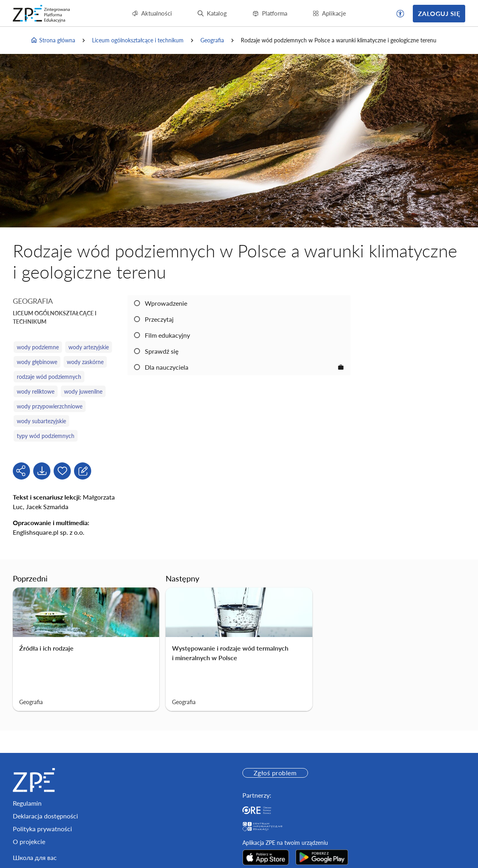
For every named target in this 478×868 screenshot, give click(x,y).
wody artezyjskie (89, 347)
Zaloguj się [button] (439, 13)
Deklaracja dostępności (45, 816)
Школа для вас (35, 857)
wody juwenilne (83, 391)
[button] (400, 14)
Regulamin (27, 803)
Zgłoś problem (275, 773)
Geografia (212, 40)
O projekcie (29, 841)
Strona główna (53, 40)
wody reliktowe (36, 391)
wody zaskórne (85, 362)
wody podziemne (38, 347)
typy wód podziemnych (46, 436)
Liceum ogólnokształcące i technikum (138, 40)
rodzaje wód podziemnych (49, 377)
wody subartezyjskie (41, 421)
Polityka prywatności (42, 829)
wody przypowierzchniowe (50, 406)
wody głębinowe (37, 362)
